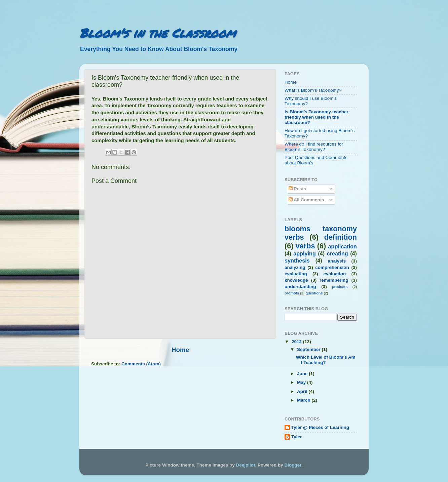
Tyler (296, 437)
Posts (297, 189)
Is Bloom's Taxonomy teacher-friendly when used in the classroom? (317, 117)
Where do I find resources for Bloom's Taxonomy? (314, 147)
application (343, 246)
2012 (297, 342)
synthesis (297, 260)
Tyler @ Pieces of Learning (320, 427)
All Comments (306, 200)
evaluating (296, 274)
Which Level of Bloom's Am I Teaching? (326, 360)
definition (341, 237)
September (309, 349)
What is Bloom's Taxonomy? (313, 90)
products (340, 287)
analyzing (295, 267)
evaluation (335, 274)
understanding (300, 287)
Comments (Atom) (141, 364)
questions (314, 293)
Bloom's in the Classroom (157, 33)
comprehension (332, 267)
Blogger (293, 465)
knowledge (296, 280)
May (302, 382)
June (303, 374)
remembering (334, 280)
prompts (292, 293)
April (303, 391)
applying (305, 253)
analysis (337, 261)
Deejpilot (246, 465)
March (304, 400)
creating (338, 253)
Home (180, 350)
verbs (305, 246)
